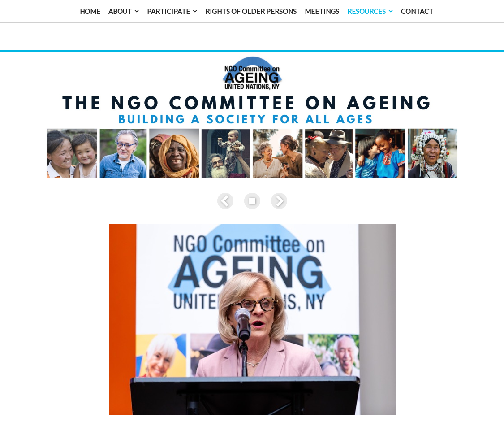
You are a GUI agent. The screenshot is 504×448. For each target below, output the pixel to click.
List (252, 191)
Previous (227, 191)
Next (277, 191)
